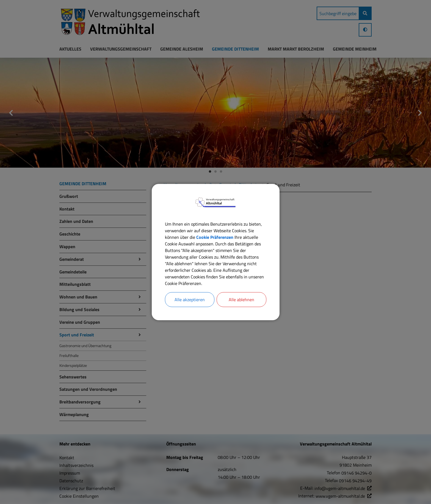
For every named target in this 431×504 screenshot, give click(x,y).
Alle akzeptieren (190, 300)
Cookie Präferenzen (215, 237)
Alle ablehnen (241, 300)
